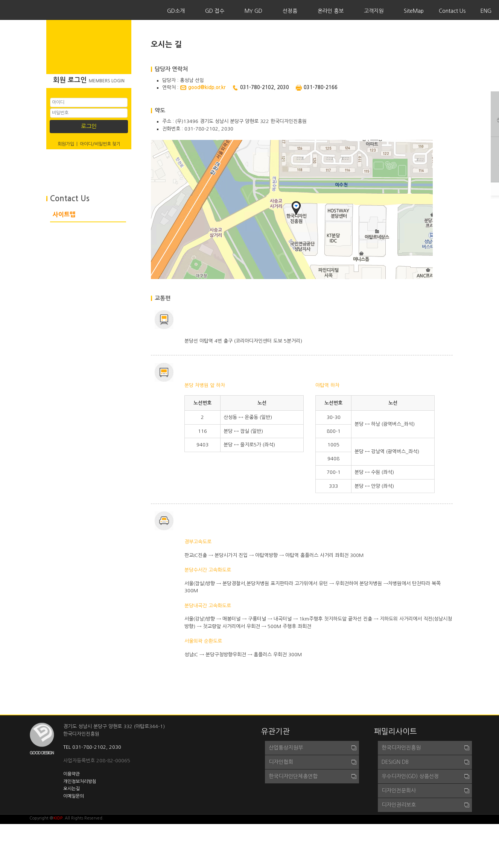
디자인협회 (281, 762)
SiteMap (414, 11)
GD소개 (176, 11)
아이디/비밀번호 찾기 (100, 144)
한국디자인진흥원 (401, 748)
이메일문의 (74, 796)
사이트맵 (64, 214)
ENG (486, 11)
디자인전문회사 (399, 791)
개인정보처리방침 (80, 782)
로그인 (89, 126)
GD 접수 (215, 11)
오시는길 (72, 789)
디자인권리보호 (399, 805)
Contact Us (452, 11)
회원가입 (66, 144)
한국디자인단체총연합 (293, 776)
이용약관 (72, 774)
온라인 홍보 (331, 11)
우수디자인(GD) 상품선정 (410, 776)
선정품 (290, 11)
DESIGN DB (395, 762)
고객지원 (374, 11)
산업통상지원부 (286, 748)
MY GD (253, 11)
